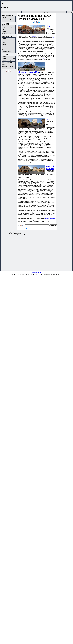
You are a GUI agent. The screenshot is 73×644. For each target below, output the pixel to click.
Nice (48, 26)
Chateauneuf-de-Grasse (8, 59)
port (23, 50)
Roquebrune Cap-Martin (8, 19)
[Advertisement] (35, 4)
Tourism (64, 12)
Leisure (28, 12)
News (3, 12)
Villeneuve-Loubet (7, 33)
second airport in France (37, 36)
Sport (48, 12)
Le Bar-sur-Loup (6, 60)
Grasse (4, 57)
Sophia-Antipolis (6, 52)
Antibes (4, 42)
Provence (18, 12)
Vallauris (4, 44)
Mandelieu (5, 40)
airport (44, 58)
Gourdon (5, 68)
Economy (34, 12)
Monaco (4, 17)
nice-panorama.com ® (37, 276)
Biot (3, 46)
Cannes (4, 38)
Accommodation (55, 12)
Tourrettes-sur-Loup (7, 62)
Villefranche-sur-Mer (28, 72)
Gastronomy (42, 12)
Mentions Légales (36, 273)
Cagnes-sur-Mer (50, 167)
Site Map (70, 12)
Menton (4, 21)
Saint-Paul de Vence (7, 66)
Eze (48, 120)
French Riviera (10, 12)
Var (23, 12)
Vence (4, 64)
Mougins (4, 50)
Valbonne (5, 48)
